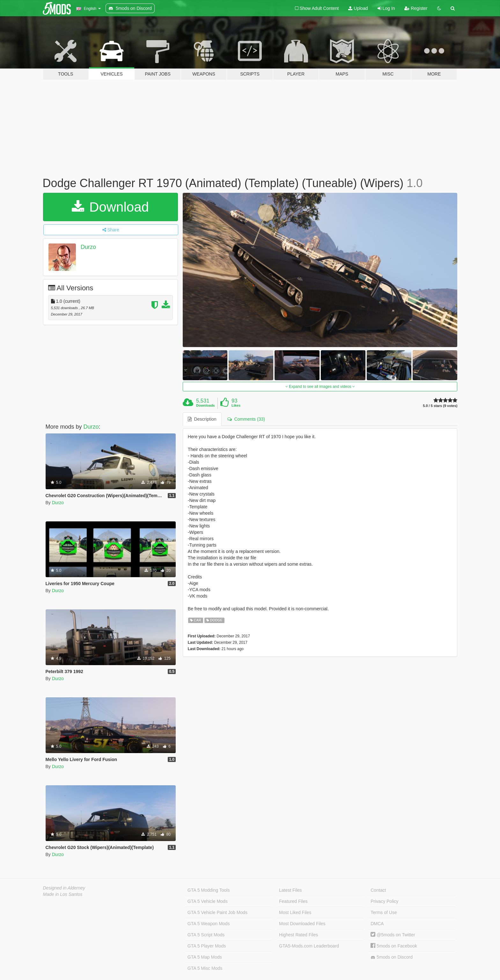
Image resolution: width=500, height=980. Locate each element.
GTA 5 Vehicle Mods (208, 901)
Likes (236, 405)
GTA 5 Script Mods (206, 935)
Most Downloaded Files (302, 924)
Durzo (88, 247)
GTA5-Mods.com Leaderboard (309, 946)
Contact (378, 890)
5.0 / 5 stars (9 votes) (440, 406)
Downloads (206, 405)
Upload (358, 8)
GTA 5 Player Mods (207, 946)
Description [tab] (202, 419)
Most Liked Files (295, 912)
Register (416, 8)
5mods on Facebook (394, 946)
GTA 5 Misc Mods (205, 968)
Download (110, 207)
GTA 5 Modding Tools (209, 890)
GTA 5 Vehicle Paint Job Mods (217, 912)
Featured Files (293, 901)
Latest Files (290, 890)
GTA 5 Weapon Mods (209, 924)
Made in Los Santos (63, 894)
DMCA (377, 924)
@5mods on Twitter (393, 935)
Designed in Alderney (64, 888)
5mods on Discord (392, 957)
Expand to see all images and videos (320, 387)
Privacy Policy (384, 901)
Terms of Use (384, 912)
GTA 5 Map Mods (205, 957)
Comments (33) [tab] (246, 419)
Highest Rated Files (298, 935)
